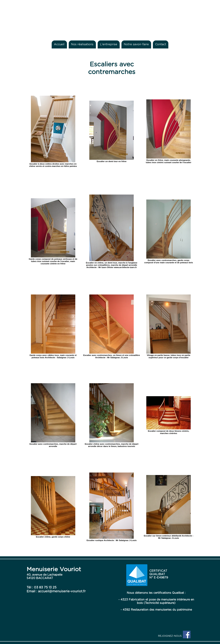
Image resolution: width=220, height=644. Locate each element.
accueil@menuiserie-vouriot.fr (62, 591)
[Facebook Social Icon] (187, 635)
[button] (82, 44)
